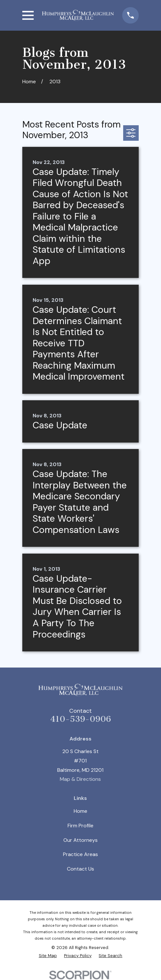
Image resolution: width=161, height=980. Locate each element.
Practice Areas (80, 854)
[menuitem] (48, 956)
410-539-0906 (80, 719)
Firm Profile (80, 826)
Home (80, 811)
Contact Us (80, 869)
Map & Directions (80, 779)
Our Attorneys (80, 840)
